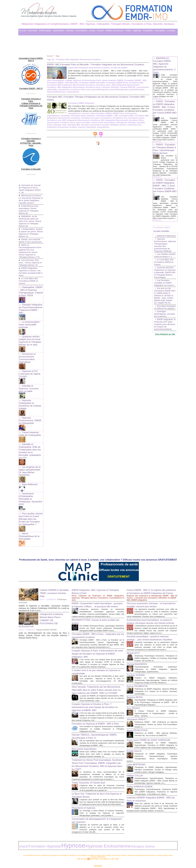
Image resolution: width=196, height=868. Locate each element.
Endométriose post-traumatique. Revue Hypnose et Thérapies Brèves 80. (29, 193)
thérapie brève (90, 124)
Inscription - (161, 30)
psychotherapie (109, 92)
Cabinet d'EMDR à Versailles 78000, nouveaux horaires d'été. (54, 549)
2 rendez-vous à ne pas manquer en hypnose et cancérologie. (93, 640)
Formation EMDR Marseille (89, 85)
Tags (58, 56)
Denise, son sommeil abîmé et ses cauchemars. (30, 225)
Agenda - (138, 30)
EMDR (116, 83)
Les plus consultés (163, 245)
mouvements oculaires (108, 122)
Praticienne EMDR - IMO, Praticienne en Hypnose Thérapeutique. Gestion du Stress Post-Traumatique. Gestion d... (156, 707)
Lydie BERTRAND (138, 756)
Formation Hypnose (35, 836)
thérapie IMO (116, 124)
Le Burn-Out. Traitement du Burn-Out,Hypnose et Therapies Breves (92, 782)
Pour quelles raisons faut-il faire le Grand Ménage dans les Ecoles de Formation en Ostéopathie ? (31, 479)
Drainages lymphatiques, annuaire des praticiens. (161, 344)
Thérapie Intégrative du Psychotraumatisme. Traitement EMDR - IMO (30, 292)
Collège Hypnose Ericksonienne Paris (81, 83)
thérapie (78, 124)
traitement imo (78, 127)
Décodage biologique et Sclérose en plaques (165, 335)
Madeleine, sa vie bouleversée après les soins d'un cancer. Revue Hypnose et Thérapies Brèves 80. (31, 205)
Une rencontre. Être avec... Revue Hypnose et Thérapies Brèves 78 (30, 249)
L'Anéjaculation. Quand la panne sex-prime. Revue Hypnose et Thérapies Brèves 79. (31, 216)
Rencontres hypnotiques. (87, 731)
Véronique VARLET (138, 702)
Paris (59, 92)
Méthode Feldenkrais (160, 251)
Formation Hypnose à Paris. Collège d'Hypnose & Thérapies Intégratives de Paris (31, 95)
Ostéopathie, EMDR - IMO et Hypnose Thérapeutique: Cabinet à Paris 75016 (31, 277)
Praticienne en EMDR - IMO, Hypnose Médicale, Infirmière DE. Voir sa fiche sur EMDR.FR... (156, 718)
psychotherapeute (74, 92)
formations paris (99, 120)
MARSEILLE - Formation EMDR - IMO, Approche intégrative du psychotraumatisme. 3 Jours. (165, 65)
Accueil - (23, 30)
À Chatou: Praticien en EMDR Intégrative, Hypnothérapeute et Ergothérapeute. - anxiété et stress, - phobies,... (156, 696)
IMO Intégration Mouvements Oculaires (115, 88)
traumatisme (141, 92)
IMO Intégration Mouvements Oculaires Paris (77, 122)
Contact (171, 30)
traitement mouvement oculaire (99, 127)
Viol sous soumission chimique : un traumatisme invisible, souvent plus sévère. (148, 565)
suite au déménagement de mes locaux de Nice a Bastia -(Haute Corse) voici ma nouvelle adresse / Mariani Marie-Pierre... (44, 591)
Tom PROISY (135, 691)
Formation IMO (130, 85)
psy (64, 92)
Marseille (98, 854)
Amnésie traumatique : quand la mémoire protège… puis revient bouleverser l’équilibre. (151, 609)
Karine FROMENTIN (139, 666)
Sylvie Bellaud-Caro (126, 92)
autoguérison (53, 116)
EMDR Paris (94, 116)
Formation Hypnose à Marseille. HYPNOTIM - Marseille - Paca (31, 127)
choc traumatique (55, 83)
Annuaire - (33, 30)
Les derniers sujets (163, 240)
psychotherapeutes (92, 92)
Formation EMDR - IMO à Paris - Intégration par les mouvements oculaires (96, 599)
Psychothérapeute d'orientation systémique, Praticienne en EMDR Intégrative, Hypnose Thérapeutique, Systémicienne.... (156, 647)
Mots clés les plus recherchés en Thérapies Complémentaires (102, 859)
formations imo (83, 120)
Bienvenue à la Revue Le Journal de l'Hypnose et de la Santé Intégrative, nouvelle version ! (31, 182)
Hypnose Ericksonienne (73, 836)
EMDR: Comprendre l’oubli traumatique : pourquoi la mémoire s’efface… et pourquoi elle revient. (97, 562)
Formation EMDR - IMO (130, 83)
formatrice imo (114, 120)
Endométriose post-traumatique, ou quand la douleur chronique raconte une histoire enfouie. (152, 587)
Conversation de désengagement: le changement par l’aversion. (93, 812)
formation (129, 116)
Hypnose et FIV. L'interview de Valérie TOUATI (29, 352)
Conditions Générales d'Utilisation (131, 859)
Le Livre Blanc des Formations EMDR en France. (29, 267)
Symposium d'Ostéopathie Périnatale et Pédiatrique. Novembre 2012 (31, 461)
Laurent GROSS (99, 90)
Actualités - (149, 30)
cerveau (64, 116)
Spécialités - (60, 30)
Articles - (71, 30)
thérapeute (69, 124)
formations (71, 120)
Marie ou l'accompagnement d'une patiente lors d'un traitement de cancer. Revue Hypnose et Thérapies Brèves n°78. (31, 237)
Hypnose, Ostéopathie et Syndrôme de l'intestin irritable (29, 378)
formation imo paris (56, 120)
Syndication (95, 848)
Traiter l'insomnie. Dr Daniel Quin (91, 767)
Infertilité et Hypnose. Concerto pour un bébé (31, 365)
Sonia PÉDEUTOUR (139, 713)
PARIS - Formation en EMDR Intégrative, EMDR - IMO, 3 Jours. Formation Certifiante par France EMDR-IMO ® (165, 111)
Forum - (101, 30)
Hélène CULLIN (136, 770)
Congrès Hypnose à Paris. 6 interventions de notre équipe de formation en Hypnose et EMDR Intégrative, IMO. (97, 620)
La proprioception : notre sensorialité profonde (29, 306)
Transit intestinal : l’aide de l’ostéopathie (29, 406)
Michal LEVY (134, 628)
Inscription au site (106, 848)
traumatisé (127, 127)
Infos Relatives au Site (165, 367)
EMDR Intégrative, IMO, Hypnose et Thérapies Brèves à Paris (93, 547)
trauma (118, 127)
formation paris (90, 88)
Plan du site (84, 848)
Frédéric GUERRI (137, 653)
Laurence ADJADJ (82, 90)
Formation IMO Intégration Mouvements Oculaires (120, 118)
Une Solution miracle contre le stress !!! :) (162, 276)
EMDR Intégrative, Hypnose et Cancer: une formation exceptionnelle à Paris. (30, 258)
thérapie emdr (103, 124)
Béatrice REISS (136, 677)
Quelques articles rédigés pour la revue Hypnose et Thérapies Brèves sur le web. (29, 321)
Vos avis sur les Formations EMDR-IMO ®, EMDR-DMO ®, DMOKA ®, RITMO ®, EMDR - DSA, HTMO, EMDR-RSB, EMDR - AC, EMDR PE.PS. (165, 321)
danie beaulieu (105, 83)
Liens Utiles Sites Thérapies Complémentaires (68, 859)
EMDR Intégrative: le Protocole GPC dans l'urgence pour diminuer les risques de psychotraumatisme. (165, 357)
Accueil (50, 56)
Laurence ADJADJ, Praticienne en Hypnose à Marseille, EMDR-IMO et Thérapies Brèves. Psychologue (165, 295)
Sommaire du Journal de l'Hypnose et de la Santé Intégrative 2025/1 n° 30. (30, 170)
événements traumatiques (112, 116)
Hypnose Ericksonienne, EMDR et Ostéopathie (31, 393)
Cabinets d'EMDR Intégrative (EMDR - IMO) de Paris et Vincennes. (150, 798)
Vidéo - (129, 30)
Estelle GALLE (135, 741)
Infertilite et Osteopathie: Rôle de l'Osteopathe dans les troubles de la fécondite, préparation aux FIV (30, 421)
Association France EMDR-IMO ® (31, 57)
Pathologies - (46, 30)
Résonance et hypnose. (86, 797)
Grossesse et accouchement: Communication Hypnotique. (27, 337)
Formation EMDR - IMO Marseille (62, 85)
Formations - (82, 30)
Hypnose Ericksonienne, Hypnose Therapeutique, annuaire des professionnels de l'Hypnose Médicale (163, 263)
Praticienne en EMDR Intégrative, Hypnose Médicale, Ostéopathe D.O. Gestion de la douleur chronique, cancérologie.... (156, 672)
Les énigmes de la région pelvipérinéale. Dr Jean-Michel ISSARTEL (31, 437)
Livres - (93, 30)
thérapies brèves (63, 127)
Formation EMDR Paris (112, 85)
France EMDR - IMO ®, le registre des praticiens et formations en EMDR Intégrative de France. (150, 549)
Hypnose (52, 836)
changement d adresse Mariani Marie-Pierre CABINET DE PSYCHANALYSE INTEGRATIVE (43, 576)
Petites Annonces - (115, 30)
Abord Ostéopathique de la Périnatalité (31, 494)
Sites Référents (29, 449)
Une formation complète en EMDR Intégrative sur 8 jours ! (165, 307)
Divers (42, 555)
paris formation (132, 122)
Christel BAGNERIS (139, 642)
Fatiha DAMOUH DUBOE (142, 783)
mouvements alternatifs (117, 90)
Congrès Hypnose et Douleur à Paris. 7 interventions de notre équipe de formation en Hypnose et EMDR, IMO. (97, 681)
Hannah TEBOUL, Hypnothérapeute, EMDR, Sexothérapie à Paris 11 (94, 716)
